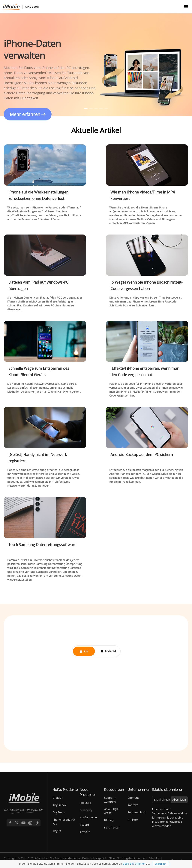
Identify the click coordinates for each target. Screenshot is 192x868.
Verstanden (161, 864)
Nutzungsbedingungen (132, 858)
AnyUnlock (59, 805)
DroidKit (58, 798)
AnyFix (57, 831)
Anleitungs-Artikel (112, 811)
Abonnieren (179, 800)
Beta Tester (112, 828)
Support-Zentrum (110, 800)
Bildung (109, 820)
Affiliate (133, 820)
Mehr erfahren (25, 114)
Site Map (154, 858)
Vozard (84, 825)
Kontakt (133, 805)
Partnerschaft (137, 812)
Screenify (86, 810)
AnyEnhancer (88, 817)
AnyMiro (85, 832)
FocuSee (85, 803)
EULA (112, 858)
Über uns (133, 798)
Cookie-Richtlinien (134, 864)
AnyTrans (59, 812)
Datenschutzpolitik (170, 822)
